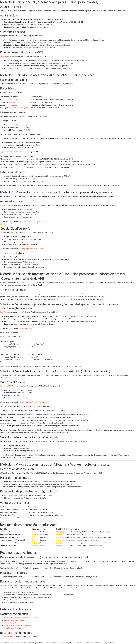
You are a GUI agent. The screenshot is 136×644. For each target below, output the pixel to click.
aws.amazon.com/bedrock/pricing (31, 224)
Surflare (91, 185)
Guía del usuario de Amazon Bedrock (18, 625)
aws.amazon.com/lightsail (20, 108)
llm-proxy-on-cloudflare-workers (16, 495)
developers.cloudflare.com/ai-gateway (34, 402)
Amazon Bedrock (6, 205)
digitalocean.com (17, 102)
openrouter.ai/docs (27, 328)
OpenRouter (5, 312)
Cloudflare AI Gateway (8, 386)
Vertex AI (3, 232)
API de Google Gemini (12, 623)
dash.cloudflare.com (44, 481)
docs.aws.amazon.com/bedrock (31, 221)
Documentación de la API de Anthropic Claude (21, 618)
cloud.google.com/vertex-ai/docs (32, 249)
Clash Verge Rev (25, 125)
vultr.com (14, 99)
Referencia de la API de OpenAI (16, 620)
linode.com (14, 105)
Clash (16, 116)
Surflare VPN (5, 56)
